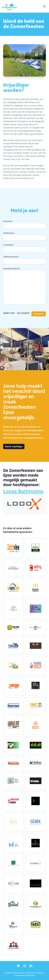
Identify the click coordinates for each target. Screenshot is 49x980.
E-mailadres (9, 245)
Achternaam (9, 233)
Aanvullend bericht (11, 269)
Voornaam (8, 221)
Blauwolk (31, 975)
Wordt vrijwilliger (14, 446)
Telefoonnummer (11, 257)
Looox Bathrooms (23, 491)
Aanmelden (39, 314)
